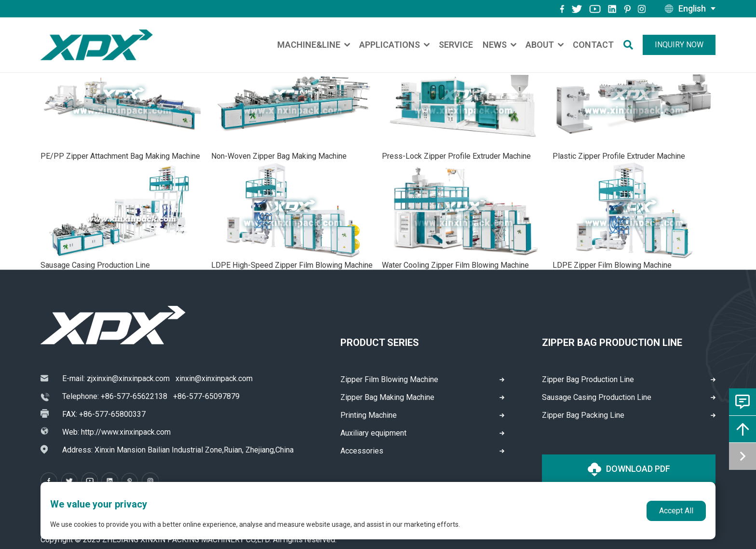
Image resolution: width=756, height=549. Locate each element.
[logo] (97, 45)
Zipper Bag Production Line (588, 379)
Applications (390, 45)
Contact (593, 45)
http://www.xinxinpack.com (126, 432)
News (495, 45)
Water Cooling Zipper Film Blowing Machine (455, 265)
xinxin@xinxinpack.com (214, 378)
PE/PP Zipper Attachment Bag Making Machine (120, 156)
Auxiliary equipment (373, 433)
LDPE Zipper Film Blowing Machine (612, 265)
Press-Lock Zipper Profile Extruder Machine (456, 156)
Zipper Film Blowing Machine (389, 379)
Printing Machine (369, 415)
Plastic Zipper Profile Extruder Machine (619, 156)
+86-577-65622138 (134, 396)
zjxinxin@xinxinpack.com (128, 378)
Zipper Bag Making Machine (387, 397)
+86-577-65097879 (206, 396)
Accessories (362, 451)
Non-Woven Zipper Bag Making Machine (279, 156)
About (540, 45)
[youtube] (595, 9)
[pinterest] (627, 9)
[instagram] (612, 9)
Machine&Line (309, 45)
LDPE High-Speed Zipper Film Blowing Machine (292, 265)
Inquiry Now (679, 45)
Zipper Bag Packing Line (583, 415)
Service (456, 45)
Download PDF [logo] (629, 469)
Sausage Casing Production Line (95, 265)
